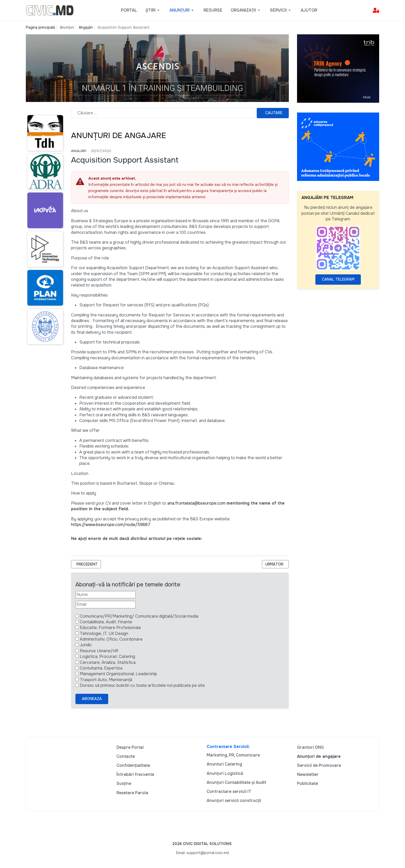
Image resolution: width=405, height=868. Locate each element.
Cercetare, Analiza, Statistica (108, 662)
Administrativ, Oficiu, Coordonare (111, 639)
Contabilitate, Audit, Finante (106, 622)
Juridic (86, 645)
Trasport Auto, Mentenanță (106, 680)
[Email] (106, 604)
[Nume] (106, 595)
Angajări (79, 151)
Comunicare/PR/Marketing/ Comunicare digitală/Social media (139, 616)
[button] (153, 10)
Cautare (274, 113)
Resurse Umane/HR (99, 651)
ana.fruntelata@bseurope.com (196, 503)
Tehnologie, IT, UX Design (104, 634)
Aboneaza (92, 699)
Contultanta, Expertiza (101, 668)
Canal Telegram (338, 279)
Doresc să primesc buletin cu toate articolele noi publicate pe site (142, 685)
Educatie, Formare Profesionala (110, 628)
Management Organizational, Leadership (118, 674)
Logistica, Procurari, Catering (107, 656)
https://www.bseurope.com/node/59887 (111, 525)
